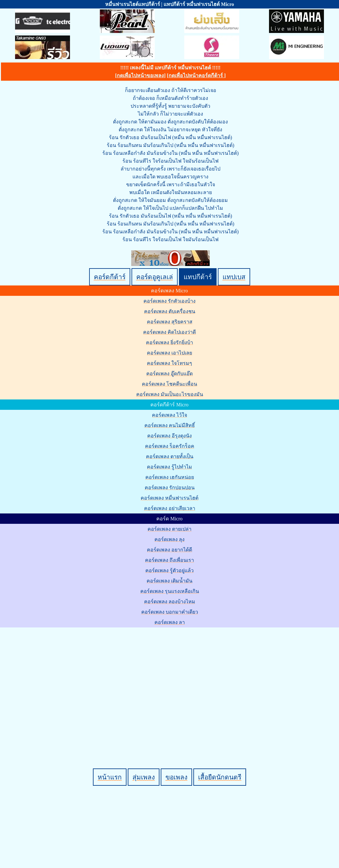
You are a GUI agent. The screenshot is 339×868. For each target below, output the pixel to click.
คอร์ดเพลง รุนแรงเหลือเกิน (170, 591)
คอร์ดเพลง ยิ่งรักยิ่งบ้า (169, 342)
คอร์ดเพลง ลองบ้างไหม (170, 602)
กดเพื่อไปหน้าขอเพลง (140, 76)
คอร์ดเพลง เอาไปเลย (169, 353)
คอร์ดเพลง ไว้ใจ (169, 415)
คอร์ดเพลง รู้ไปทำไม (169, 467)
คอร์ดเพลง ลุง (169, 539)
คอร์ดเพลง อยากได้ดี (169, 550)
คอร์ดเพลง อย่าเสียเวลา (170, 508)
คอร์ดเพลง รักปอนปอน (170, 488)
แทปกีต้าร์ (198, 277)
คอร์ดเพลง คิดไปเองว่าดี (169, 332)
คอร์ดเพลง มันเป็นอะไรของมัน (170, 394)
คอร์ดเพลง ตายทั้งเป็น (170, 456)
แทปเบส (234, 277)
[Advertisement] (59, 687)
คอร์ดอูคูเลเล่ (155, 277)
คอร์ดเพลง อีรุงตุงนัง (169, 436)
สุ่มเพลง (144, 777)
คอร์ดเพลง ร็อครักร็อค (170, 446)
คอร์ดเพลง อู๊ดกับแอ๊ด (169, 374)
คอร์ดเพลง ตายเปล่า (169, 529)
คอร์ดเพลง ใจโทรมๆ (169, 363)
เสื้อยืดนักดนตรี (220, 777)
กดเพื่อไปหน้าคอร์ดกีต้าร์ (196, 76)
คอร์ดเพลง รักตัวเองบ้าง (169, 301)
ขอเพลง (176, 777)
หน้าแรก (110, 777)
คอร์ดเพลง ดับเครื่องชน (170, 311)
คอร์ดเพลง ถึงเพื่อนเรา (169, 560)
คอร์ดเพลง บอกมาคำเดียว (170, 612)
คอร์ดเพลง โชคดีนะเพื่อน (169, 384)
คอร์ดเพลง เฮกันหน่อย (170, 477)
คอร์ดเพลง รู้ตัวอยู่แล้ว (169, 570)
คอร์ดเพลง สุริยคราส (170, 322)
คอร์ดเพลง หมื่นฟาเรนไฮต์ (169, 498)
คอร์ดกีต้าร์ (110, 277)
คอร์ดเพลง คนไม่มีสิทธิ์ (170, 425)
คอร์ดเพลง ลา (170, 622)
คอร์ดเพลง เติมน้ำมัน (169, 581)
